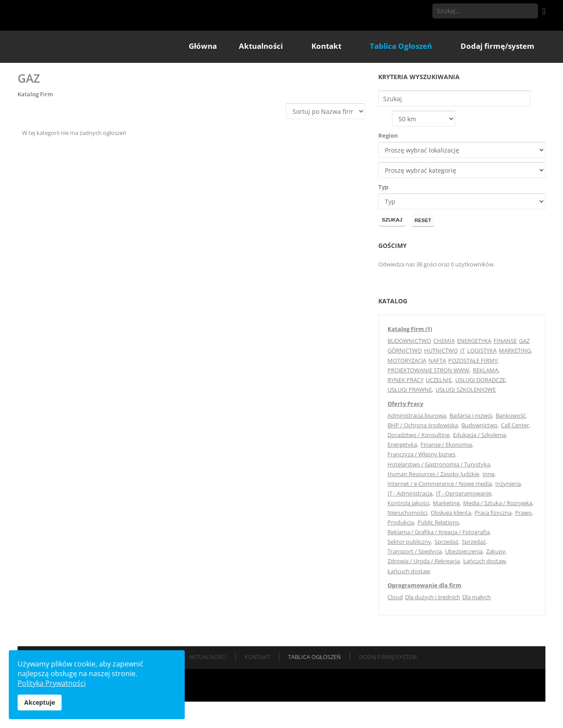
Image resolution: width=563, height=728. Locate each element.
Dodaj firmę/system (388, 683)
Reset (425, 246)
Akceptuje (40, 702)
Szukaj (530, 11)
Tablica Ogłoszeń (314, 683)
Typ (383, 213)
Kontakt (257, 683)
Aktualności (208, 683)
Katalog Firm (35, 120)
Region (388, 161)
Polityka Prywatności (52, 683)
